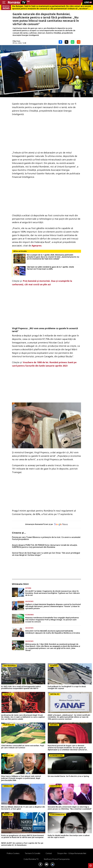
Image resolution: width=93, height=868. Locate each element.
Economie (29, 615)
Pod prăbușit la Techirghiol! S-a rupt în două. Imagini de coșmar (67, 688)
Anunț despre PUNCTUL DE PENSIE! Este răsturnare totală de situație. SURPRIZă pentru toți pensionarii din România (45, 546)
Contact (49, 853)
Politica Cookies (13, 853)
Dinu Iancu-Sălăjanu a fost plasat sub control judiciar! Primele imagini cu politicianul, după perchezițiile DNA (21, 778)
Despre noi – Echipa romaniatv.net (72, 853)
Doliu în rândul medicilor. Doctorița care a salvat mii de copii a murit (69, 837)
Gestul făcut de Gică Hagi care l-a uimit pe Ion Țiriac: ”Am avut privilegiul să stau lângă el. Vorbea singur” (46, 554)
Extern (28, 588)
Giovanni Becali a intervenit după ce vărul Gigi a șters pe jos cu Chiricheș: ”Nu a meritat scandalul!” (70, 808)
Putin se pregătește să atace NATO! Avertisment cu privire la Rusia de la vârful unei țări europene (23, 837)
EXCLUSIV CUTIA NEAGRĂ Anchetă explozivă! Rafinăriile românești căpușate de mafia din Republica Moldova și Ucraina (53, 632)
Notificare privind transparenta (57, 859)
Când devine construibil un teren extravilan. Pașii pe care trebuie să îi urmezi (23, 747)
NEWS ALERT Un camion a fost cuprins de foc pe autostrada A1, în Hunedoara (22, 844)
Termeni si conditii (33, 853)
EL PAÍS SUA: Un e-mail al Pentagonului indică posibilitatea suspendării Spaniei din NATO (21, 688)
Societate (29, 601)
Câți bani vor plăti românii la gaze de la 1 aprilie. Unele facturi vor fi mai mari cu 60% (50, 268)
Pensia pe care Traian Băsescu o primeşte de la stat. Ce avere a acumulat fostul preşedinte (46, 538)
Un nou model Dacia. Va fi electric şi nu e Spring (68, 776)
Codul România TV (31, 859)
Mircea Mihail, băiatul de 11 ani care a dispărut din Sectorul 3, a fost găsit (23, 808)
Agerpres (37, 246)
